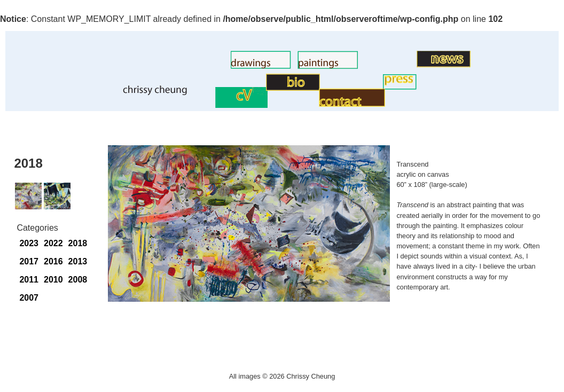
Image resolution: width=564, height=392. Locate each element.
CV (209, 105)
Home (103, 93)
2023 (29, 243)
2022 (53, 243)
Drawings (213, 66)
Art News (399, 64)
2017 (29, 261)
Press (372, 87)
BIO (258, 88)
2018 (78, 243)
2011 (29, 280)
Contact (304, 104)
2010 (53, 280)
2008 (78, 280)
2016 (53, 261)
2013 (78, 261)
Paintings (280, 66)
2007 (29, 298)
